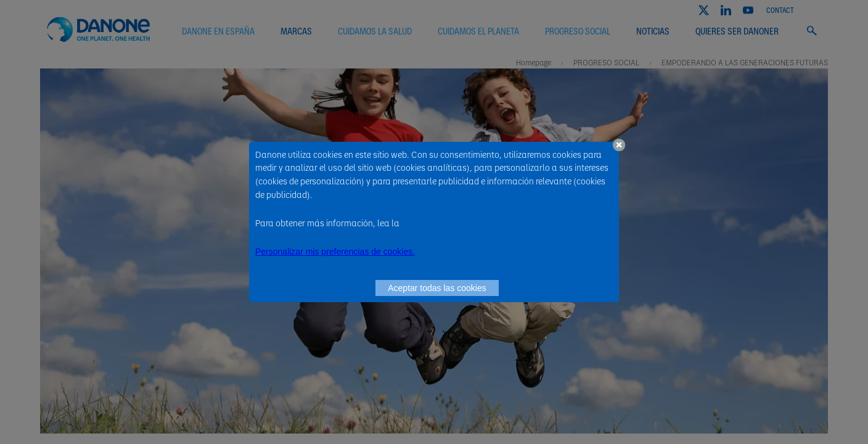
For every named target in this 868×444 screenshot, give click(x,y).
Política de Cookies (438, 223)
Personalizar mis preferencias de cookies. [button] (335, 252)
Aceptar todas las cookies (437, 288)
